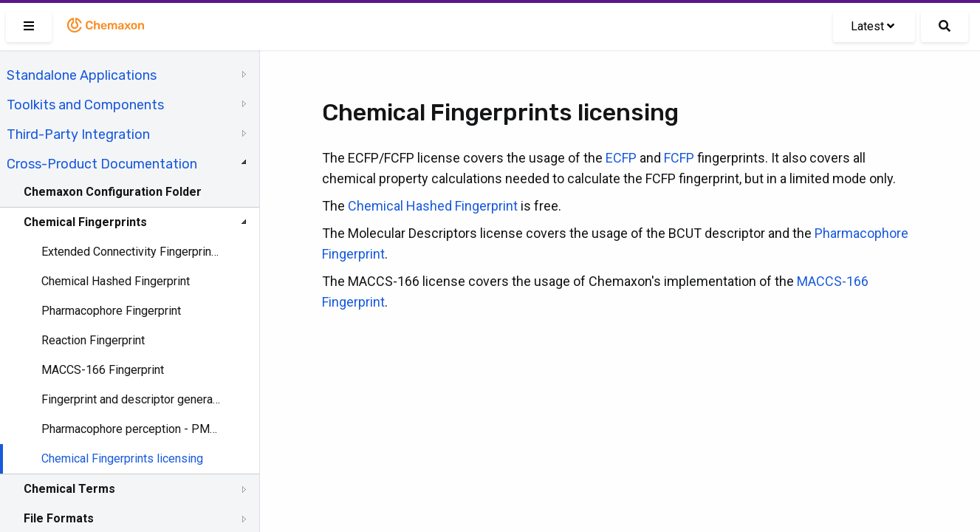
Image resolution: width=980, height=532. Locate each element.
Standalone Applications (82, 75)
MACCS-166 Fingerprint (103, 370)
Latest (873, 26)
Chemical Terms (69, 489)
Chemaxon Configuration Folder (113, 192)
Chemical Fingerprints (85, 222)
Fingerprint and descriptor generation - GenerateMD (131, 399)
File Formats (59, 518)
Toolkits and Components (85, 105)
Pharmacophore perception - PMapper (131, 429)
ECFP (621, 158)
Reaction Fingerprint (93, 340)
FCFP (679, 158)
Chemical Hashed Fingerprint (116, 281)
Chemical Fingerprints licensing (122, 458)
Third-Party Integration (78, 134)
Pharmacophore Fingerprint (111, 311)
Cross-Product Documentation (102, 164)
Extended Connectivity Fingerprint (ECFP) (131, 252)
